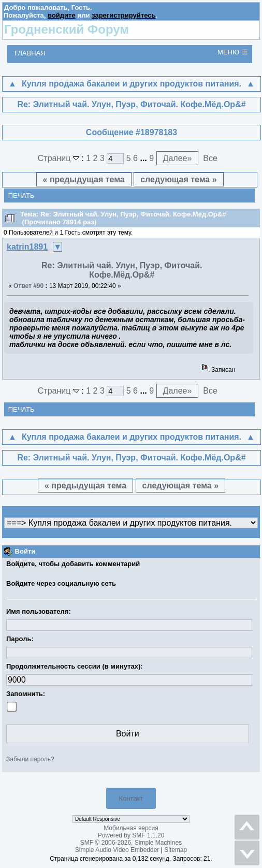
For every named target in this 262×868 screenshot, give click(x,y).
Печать (21, 196)
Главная (30, 53)
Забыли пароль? (30, 759)
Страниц (60, 158)
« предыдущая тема (84, 179)
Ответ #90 (28, 286)
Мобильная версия (131, 828)
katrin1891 (27, 247)
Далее (178, 158)
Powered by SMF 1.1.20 (131, 835)
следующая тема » (178, 179)
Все (210, 158)
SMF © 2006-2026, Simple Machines (131, 843)
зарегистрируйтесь (123, 15)
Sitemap (176, 850)
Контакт (131, 798)
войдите (62, 15)
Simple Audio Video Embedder (117, 850)
